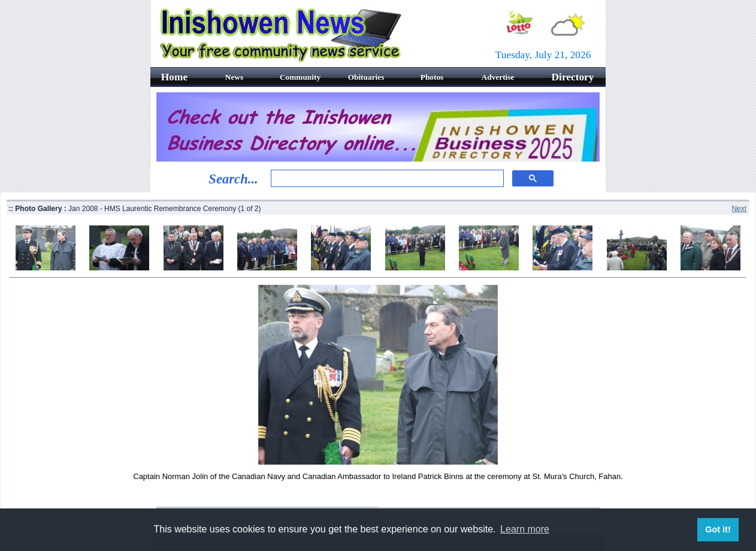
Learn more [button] (525, 529)
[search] (386, 179)
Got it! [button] (718, 529)
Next (739, 209)
